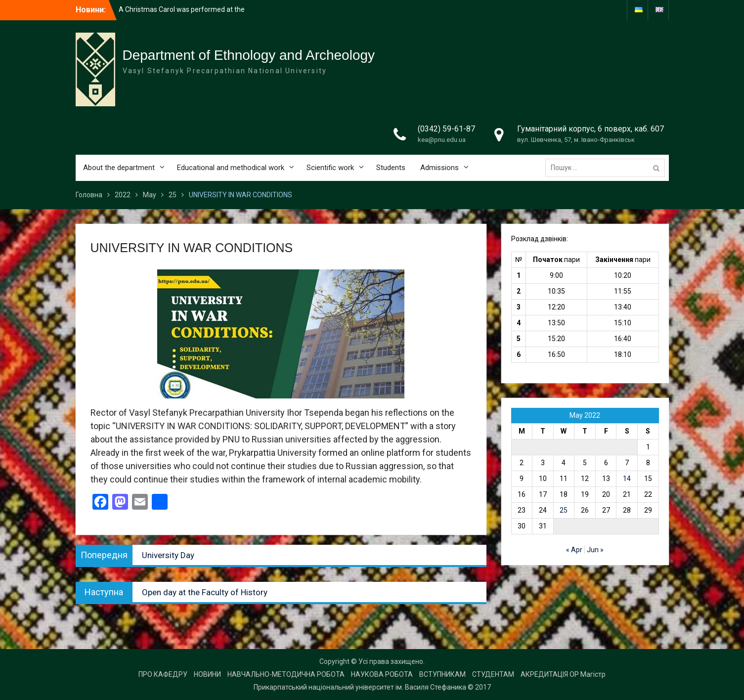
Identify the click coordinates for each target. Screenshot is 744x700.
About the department (119, 168)
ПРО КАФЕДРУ (163, 674)
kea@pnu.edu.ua (442, 140)
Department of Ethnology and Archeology (249, 55)
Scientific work (330, 168)
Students (391, 168)
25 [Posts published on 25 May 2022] (564, 510)
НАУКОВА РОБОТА (382, 674)
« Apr (574, 550)
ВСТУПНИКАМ (442, 674)
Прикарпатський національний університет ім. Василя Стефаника (360, 687)
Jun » (595, 550)
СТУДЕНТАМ (493, 674)
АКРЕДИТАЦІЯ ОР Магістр (563, 674)
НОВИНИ (207, 674)
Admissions (439, 168)
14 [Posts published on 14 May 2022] (627, 479)
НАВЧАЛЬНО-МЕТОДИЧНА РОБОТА (286, 674)
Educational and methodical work (231, 168)
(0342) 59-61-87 (446, 129)
